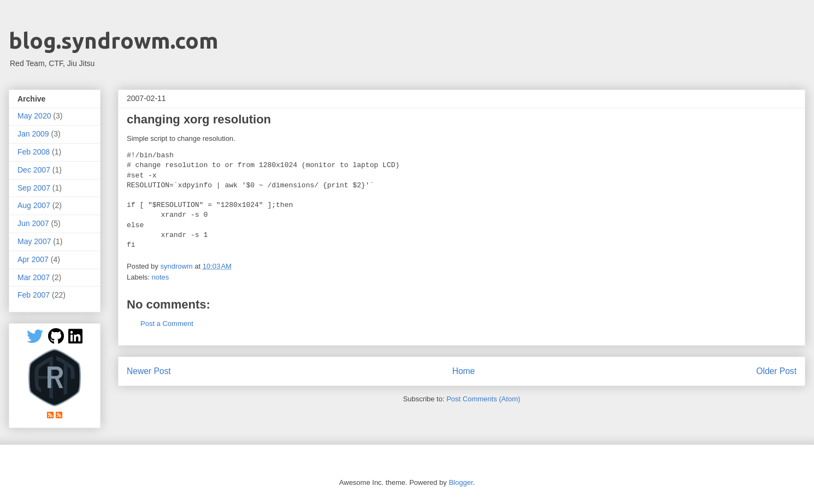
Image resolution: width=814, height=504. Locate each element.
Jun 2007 (33, 223)
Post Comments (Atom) (483, 399)
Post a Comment (167, 324)
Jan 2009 (33, 134)
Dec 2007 (34, 170)
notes (161, 277)
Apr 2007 (33, 259)
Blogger (461, 482)
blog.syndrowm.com (114, 41)
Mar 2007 (34, 277)
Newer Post (149, 371)
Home (464, 371)
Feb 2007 (34, 295)
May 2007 (34, 241)
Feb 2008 (34, 152)
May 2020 (34, 116)
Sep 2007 (34, 188)
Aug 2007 (34, 205)
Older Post (776, 371)
